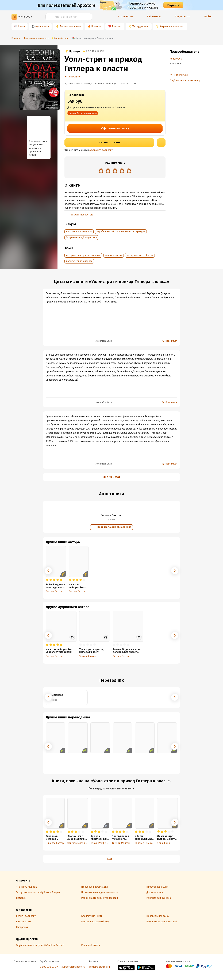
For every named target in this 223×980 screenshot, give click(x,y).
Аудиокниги (42, 26)
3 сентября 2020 (104, 341)
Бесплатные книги (70, 26)
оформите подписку (101, 150)
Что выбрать (126, 17)
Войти (208, 17)
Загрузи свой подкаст (172, 26)
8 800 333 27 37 (49, 967)
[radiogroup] (115, 171)
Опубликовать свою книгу (185, 80)
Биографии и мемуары (79, 232)
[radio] (101, 170)
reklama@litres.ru (99, 967)
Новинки (96, 26)
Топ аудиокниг (141, 26)
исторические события (140, 255)
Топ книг (117, 26)
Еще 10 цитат (111, 477)
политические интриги (79, 261)
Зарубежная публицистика (81, 237)
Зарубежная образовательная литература (121, 232)
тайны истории (114, 255)
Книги (21, 26)
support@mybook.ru (73, 967)
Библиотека (154, 17)
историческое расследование (83, 255)
